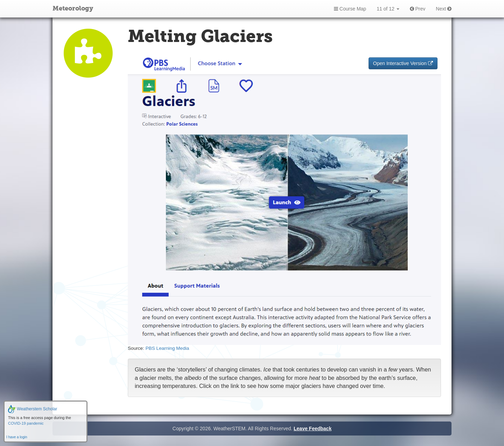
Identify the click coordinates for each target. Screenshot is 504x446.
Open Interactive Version (403, 63)
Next (444, 9)
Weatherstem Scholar (33, 409)
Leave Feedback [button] (313, 429)
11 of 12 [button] (388, 9)
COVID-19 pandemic (26, 423)
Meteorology (73, 9)
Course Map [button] (350, 9)
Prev (418, 9)
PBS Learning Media (167, 348)
